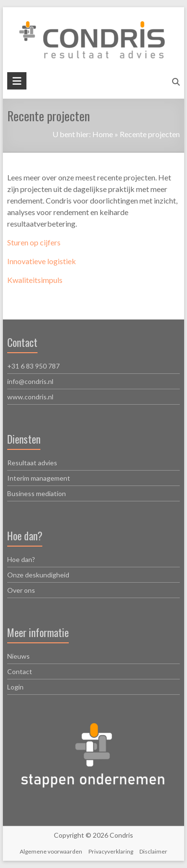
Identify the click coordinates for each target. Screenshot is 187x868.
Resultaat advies (32, 463)
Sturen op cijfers (34, 242)
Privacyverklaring (111, 851)
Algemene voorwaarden (51, 851)
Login (15, 687)
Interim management (39, 478)
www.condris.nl (30, 397)
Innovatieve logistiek (42, 261)
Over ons (21, 590)
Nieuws (19, 656)
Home (103, 134)
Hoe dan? (21, 559)
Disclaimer (153, 851)
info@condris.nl (30, 381)
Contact (20, 671)
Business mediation (37, 493)
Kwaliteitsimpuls (35, 280)
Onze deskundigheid (38, 575)
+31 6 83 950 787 (33, 366)
